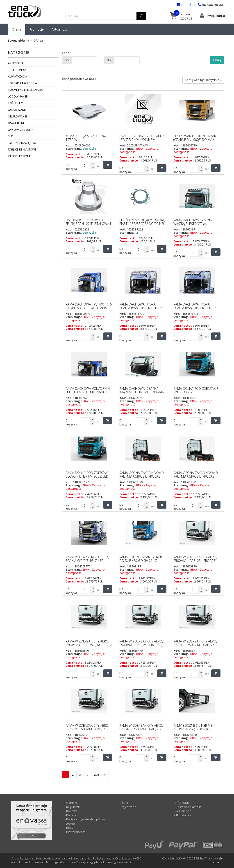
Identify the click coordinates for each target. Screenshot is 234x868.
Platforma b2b (76, 832)
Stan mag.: (74, 148)
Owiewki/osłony (20, 130)
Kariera (71, 815)
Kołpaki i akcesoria (22, 83)
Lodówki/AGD (18, 96)
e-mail (186, 4)
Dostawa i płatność (188, 807)
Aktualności (60, 29)
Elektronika (17, 70)
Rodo (70, 828)
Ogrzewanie (17, 110)
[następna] (105, 775)
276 (97, 775)
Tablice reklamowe (22, 149)
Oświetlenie (17, 123)
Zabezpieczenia (19, 156)
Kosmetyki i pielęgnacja (25, 90)
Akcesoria (16, 63)
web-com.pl (218, 860)
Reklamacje (183, 811)
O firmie (72, 803)
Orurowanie (17, 116)
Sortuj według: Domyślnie (203, 80)
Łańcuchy (15, 103)
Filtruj (217, 60)
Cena (66, 53)
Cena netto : (75, 154)
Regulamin (73, 807)
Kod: (69, 145)
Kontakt (72, 811)
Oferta (17, 29)
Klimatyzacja (17, 76)
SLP (10, 136)
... (87, 775)
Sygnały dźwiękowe (23, 143)
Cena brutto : (76, 157)
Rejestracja (128, 807)
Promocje (36, 29)
